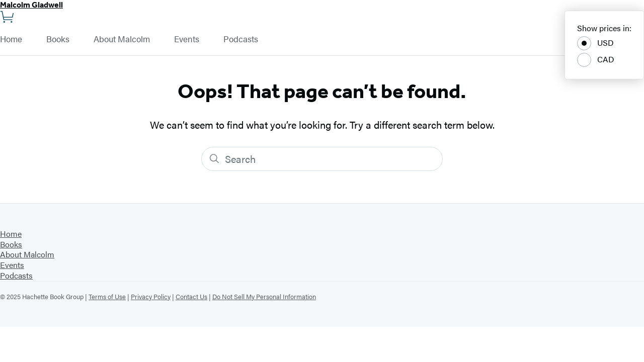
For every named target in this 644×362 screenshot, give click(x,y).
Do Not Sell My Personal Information (264, 296)
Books (58, 39)
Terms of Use (107, 296)
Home (11, 39)
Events (187, 39)
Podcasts (241, 39)
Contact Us (191, 296)
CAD (596, 60)
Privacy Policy (151, 296)
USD (595, 43)
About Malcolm (122, 39)
